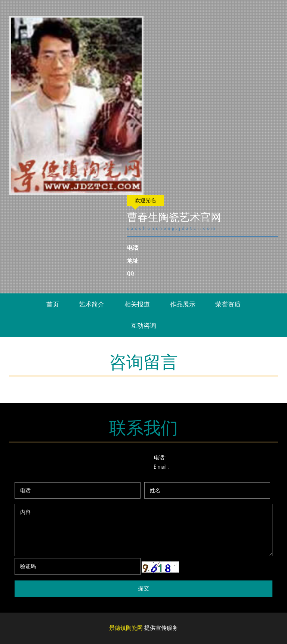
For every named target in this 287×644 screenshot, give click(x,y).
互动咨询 (143, 326)
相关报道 (137, 304)
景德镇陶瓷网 (126, 628)
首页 (53, 304)
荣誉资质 (228, 304)
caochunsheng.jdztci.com (173, 228)
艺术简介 (92, 304)
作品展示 (183, 304)
